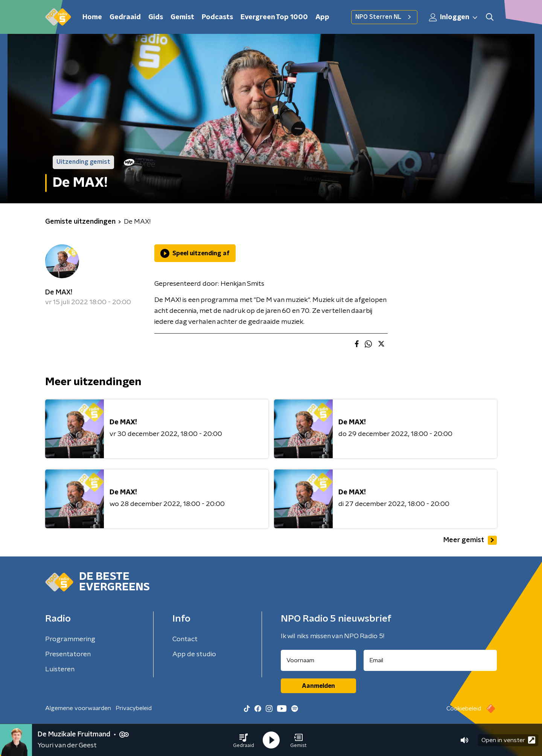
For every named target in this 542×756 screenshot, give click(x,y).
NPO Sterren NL (384, 17)
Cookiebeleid (464, 709)
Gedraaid (125, 17)
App (322, 17)
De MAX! (59, 293)
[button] (244, 740)
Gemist (182, 17)
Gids (156, 17)
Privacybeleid (134, 708)
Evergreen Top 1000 (274, 17)
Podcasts (217, 17)
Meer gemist (470, 540)
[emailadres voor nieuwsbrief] (430, 660)
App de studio (194, 654)
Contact (185, 639)
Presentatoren (68, 654)
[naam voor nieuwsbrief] (318, 660)
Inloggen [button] (454, 17)
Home (92, 17)
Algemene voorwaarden (78, 708)
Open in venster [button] (508, 740)
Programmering (70, 639)
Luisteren (60, 669)
